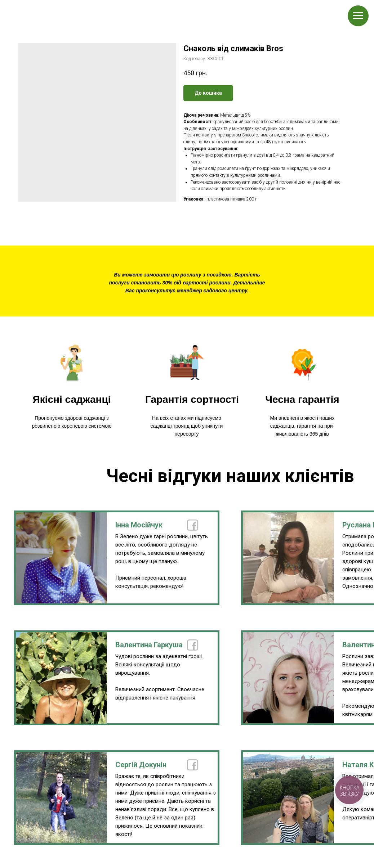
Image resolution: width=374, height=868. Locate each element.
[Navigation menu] (358, 16)
